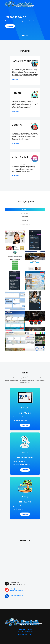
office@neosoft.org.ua (17, 588)
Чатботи (17, 93)
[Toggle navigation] (43, 4)
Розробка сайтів (18, 63)
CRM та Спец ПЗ (21, 158)
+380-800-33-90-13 (17, 594)
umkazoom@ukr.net (17, 590)
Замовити (10, 26)
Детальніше (15, 79)
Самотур (17, 124)
